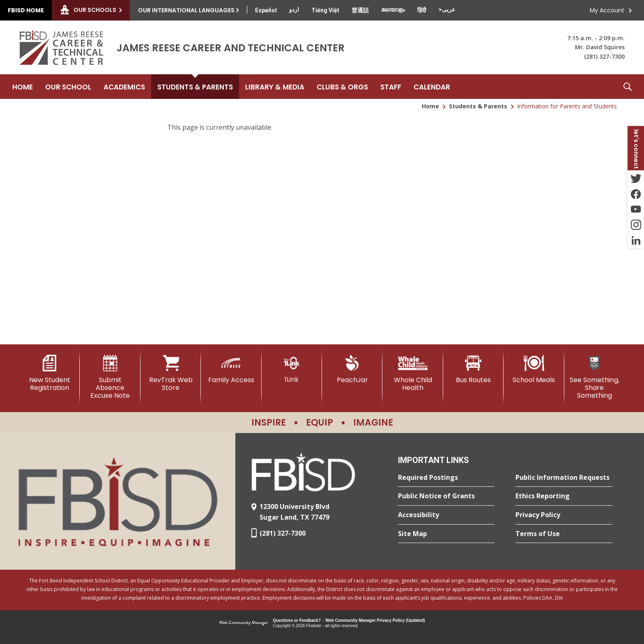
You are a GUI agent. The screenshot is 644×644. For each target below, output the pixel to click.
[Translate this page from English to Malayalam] (393, 9)
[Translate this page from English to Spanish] (266, 10)
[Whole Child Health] (413, 373)
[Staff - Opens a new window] (391, 87)
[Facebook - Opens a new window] (636, 194)
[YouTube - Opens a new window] (636, 209)
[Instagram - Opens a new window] (636, 225)
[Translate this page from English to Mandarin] (360, 10)
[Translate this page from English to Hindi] (422, 10)
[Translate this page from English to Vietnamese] (325, 10)
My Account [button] (607, 10)
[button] (628, 87)
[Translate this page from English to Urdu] (294, 9)
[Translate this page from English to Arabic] (447, 9)
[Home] (23, 87)
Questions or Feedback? (297, 620)
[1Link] (292, 369)
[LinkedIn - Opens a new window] (636, 241)
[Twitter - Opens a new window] (636, 178)
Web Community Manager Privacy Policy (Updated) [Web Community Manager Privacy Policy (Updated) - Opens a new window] (375, 620)
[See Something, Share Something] (595, 377)
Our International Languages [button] (186, 10)
